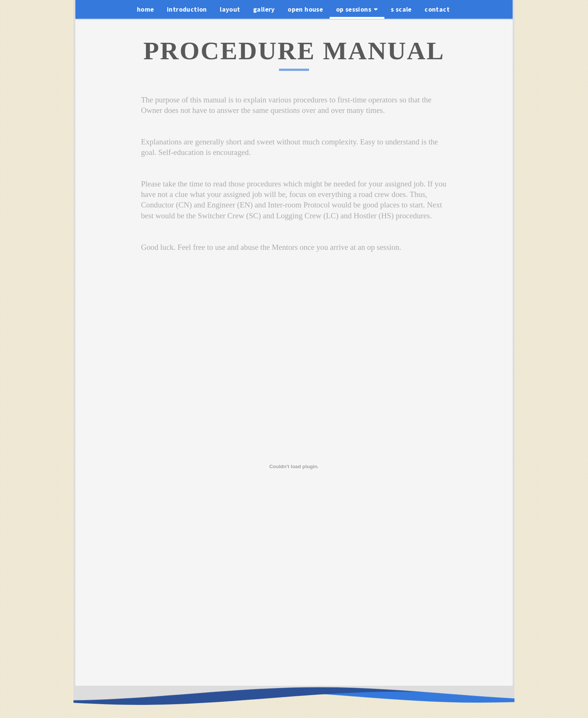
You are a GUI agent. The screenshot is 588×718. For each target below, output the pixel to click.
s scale (401, 9)
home (145, 9)
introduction (187, 9)
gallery (264, 9)
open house (305, 9)
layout (230, 9)
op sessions (357, 9)
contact (437, 9)
